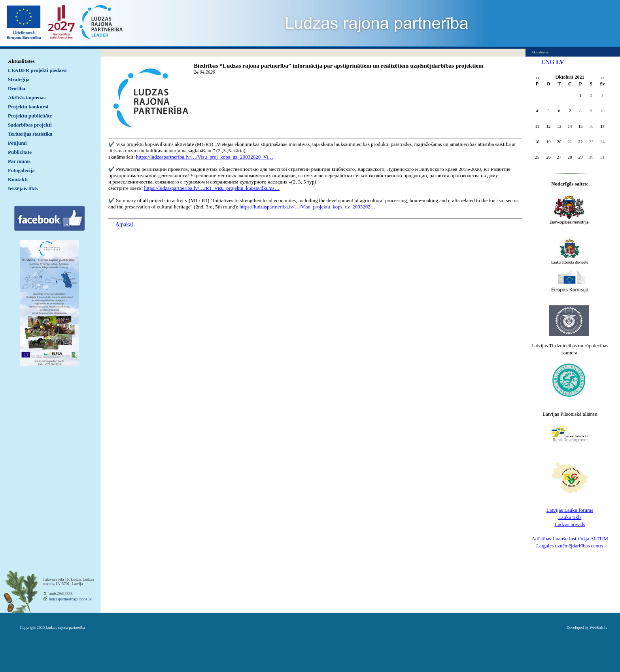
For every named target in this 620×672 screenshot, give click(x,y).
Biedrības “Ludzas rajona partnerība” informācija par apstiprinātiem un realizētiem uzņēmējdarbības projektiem (338, 66)
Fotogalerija (21, 170)
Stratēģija (19, 79)
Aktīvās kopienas (27, 97)
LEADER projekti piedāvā (37, 70)
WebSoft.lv (598, 628)
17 (602, 126)
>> (602, 78)
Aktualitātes (21, 61)
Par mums (19, 161)
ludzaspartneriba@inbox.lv (70, 599)
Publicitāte (20, 152)
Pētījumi (17, 143)
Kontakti (18, 179)
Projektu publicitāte (30, 116)
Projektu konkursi (28, 107)
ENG (548, 62)
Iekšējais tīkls (23, 188)
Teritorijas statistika (30, 134)
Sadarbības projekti (30, 125)
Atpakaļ (124, 224)
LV (560, 62)
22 (581, 142)
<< (537, 78)
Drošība (17, 88)
